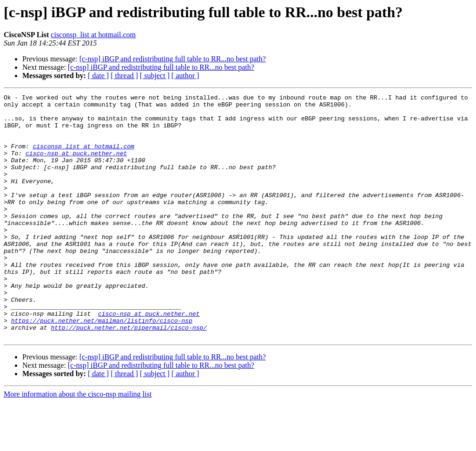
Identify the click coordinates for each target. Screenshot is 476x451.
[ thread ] (124, 76)
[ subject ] (155, 76)
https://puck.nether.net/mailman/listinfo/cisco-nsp (102, 366)
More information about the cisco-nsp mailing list (78, 443)
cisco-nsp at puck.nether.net (76, 166)
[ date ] (98, 76)
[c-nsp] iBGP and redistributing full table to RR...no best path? (173, 59)
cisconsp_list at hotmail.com (93, 35)
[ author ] (185, 76)
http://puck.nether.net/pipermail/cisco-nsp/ (129, 375)
